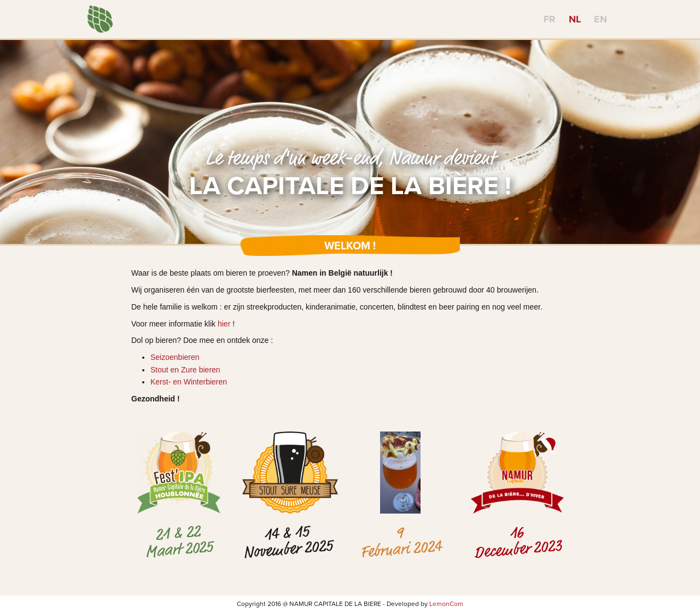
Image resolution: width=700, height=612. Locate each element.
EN (600, 19)
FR (550, 19)
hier (224, 324)
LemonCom (446, 604)
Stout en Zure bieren (185, 370)
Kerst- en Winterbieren (189, 382)
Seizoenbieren (175, 357)
